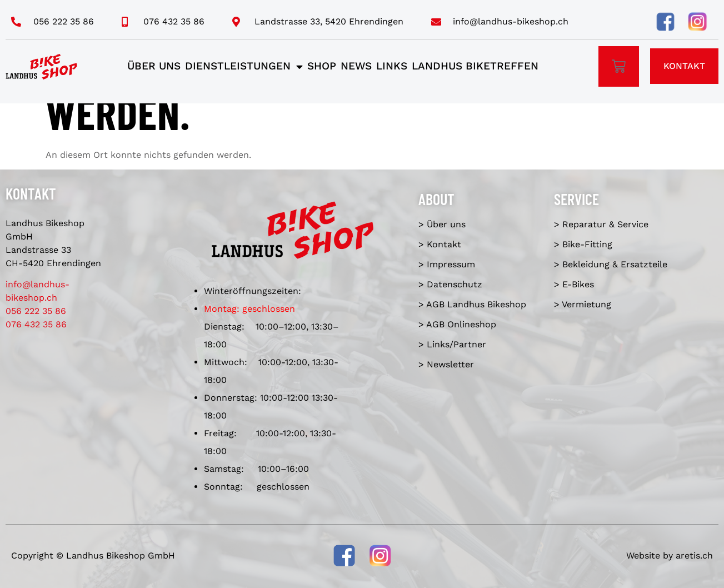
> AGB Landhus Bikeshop (472, 304)
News (356, 66)
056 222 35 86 (36, 311)
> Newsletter (446, 364)
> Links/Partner (452, 344)
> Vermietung (583, 304)
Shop (322, 66)
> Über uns (442, 224)
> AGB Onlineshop (457, 324)
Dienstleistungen (244, 66)
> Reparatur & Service (601, 224)
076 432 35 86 (36, 324)
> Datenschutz (450, 284)
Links (392, 66)
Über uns (154, 66)
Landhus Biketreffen (475, 66)
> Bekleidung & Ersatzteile (611, 264)
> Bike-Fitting (583, 244)
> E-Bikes (574, 284)
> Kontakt (440, 244)
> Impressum (447, 264)
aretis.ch (694, 555)
